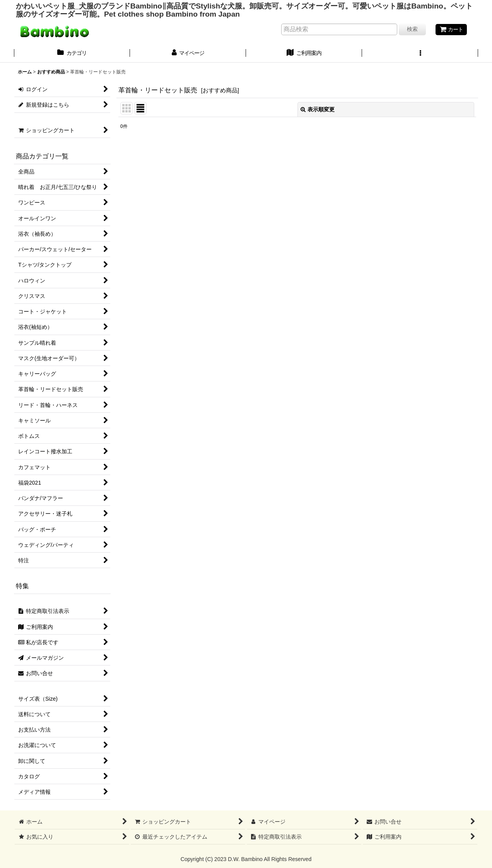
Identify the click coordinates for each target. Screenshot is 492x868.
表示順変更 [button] (318, 109)
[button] (420, 54)
